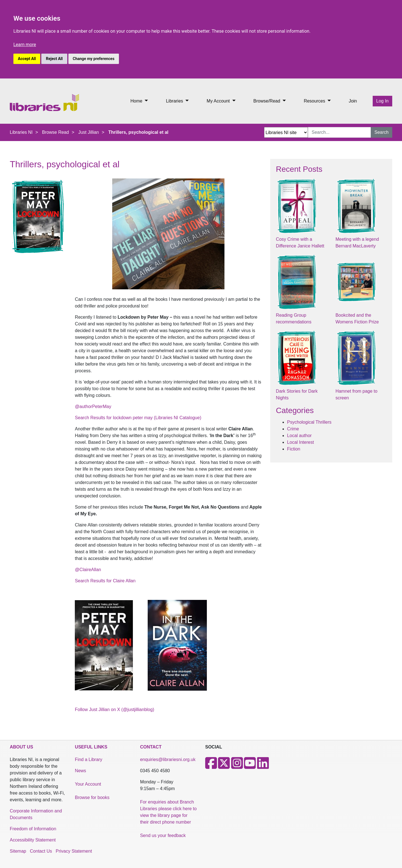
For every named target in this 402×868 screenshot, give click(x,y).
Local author (299, 436)
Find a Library (88, 759)
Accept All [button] (27, 59)
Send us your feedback (163, 835)
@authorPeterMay (93, 406)
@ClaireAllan (88, 570)
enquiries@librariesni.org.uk (168, 759)
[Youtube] (250, 766)
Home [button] (137, 101)
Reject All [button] (54, 59)
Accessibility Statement (33, 840)
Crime (293, 429)
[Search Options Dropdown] (286, 132)
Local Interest (300, 442)
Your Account (88, 784)
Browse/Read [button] (268, 101)
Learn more (25, 45)
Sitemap (18, 851)
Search (381, 132)
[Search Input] (339, 132)
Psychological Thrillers (309, 422)
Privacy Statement (74, 851)
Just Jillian (88, 132)
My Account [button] (219, 101)
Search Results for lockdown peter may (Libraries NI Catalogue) (138, 418)
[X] (224, 766)
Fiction (294, 449)
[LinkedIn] (263, 766)
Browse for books (92, 797)
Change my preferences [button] (94, 59)
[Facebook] (211, 766)
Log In (382, 101)
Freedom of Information (33, 829)
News (80, 771)
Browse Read (56, 132)
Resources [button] (315, 101)
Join (353, 101)
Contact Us (41, 851)
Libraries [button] (175, 101)
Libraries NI (21, 132)
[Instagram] (237, 766)
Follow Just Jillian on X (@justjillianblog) (114, 710)
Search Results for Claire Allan (105, 581)
